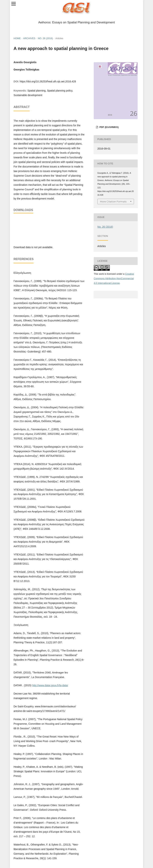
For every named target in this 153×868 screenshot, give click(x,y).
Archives (29, 38)
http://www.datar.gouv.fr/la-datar (50, 685)
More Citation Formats (113, 201)
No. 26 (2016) (45, 38)
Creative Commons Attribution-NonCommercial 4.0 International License (114, 278)
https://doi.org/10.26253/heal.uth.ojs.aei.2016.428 (48, 81)
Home (17, 38)
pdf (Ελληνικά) (109, 127)
